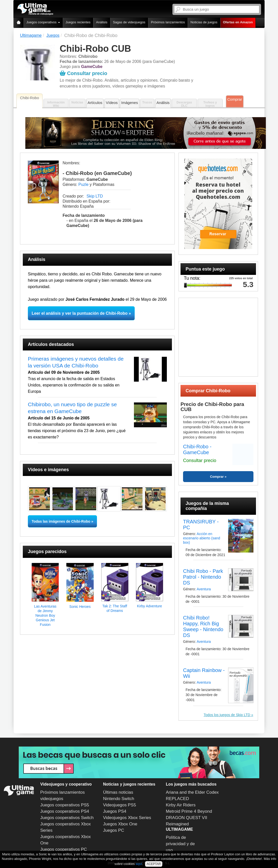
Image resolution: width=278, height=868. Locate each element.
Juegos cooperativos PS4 (65, 811)
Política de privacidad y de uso (180, 844)
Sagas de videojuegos (129, 22)
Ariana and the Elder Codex (192, 792)
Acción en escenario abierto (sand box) (202, 538)
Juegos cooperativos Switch (67, 818)
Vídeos (112, 103)
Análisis (102, 22)
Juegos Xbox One (120, 824)
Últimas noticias (118, 792)
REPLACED (177, 799)
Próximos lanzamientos (168, 22)
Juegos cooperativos (43, 22)
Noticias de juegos (204, 22)
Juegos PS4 (115, 811)
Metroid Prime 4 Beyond (189, 811)
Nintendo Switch (119, 799)
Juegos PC (114, 830)
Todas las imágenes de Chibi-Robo (61, 521)
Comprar (235, 99)
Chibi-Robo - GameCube (197, 449)
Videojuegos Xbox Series (127, 818)
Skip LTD (95, 196)
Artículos (95, 103)
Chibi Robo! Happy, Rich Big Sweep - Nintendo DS (203, 626)
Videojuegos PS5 (120, 805)
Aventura (204, 589)
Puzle (84, 184)
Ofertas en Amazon (238, 22)
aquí (139, 864)
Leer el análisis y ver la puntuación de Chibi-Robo (80, 313)
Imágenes (130, 103)
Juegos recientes (78, 22)
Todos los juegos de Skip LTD (227, 715)
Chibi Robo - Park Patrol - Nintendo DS (203, 577)
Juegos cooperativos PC (64, 849)
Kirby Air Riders (181, 805)
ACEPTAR (154, 864)
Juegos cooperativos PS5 (65, 805)
